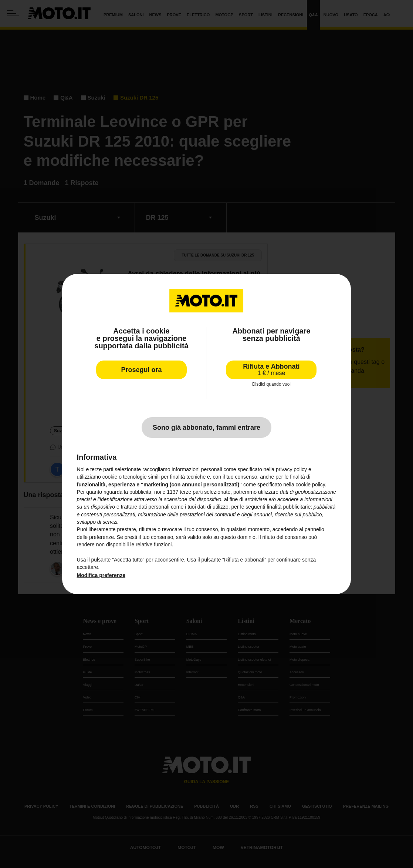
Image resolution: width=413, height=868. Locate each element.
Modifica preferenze (101, 575)
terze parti (191, 492)
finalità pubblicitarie (289, 507)
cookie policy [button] (310, 485)
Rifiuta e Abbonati (271, 370)
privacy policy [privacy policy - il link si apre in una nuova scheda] (291, 469)
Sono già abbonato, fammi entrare (206, 428)
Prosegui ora (142, 370)
